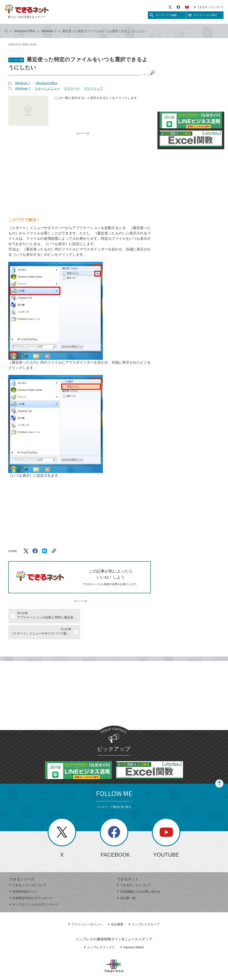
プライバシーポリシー (85, 908)
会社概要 (116, 908)
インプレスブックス (99, 931)
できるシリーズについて (28, 869)
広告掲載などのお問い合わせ (139, 876)
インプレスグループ (144, 908)
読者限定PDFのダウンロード (31, 882)
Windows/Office (25, 31)
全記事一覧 (126, 882)
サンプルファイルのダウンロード (34, 888)
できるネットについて (209, 7)
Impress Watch (132, 931)
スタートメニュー (47, 88)
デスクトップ (94, 88)
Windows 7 (49, 31)
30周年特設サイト (23, 876)
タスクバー (72, 88)
